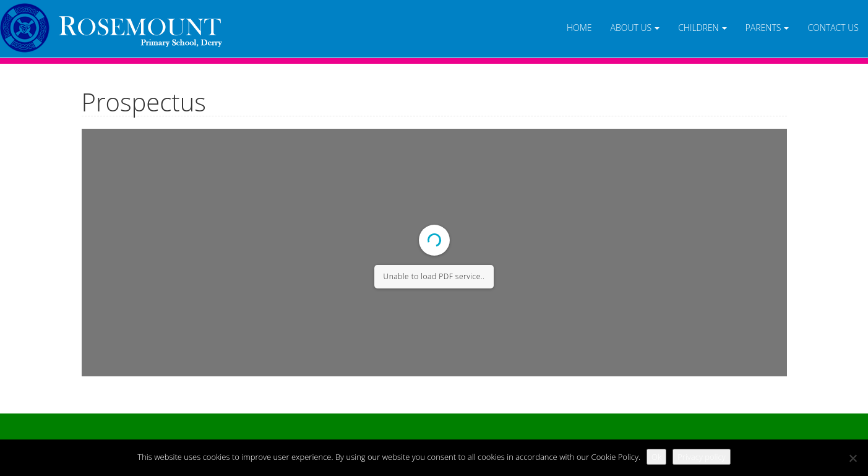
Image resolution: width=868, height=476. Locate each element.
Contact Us (833, 28)
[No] (853, 458)
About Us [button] (635, 28)
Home (579, 28)
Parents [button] (767, 28)
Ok (656, 457)
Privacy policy (701, 457)
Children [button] (703, 28)
